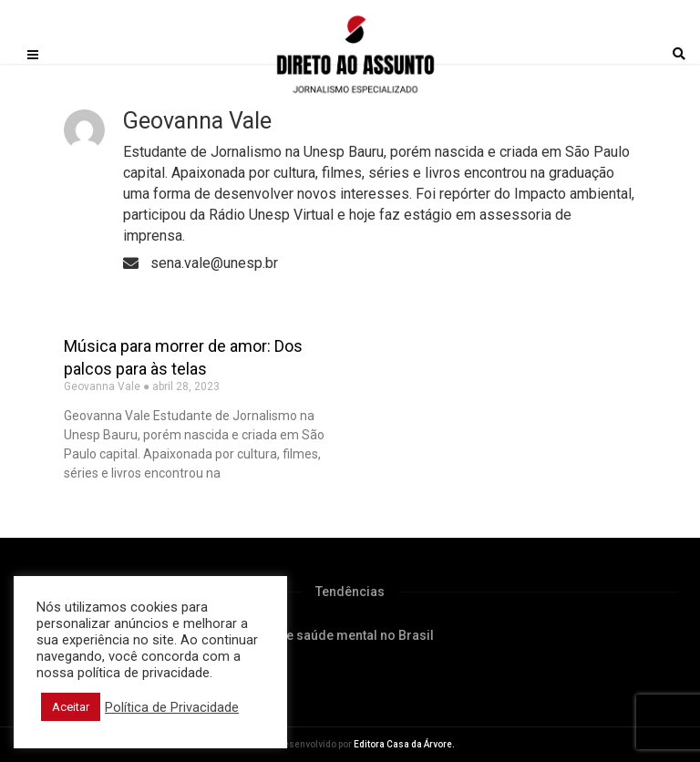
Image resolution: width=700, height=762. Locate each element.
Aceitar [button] (71, 707)
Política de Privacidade (172, 707)
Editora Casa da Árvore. (404, 744)
